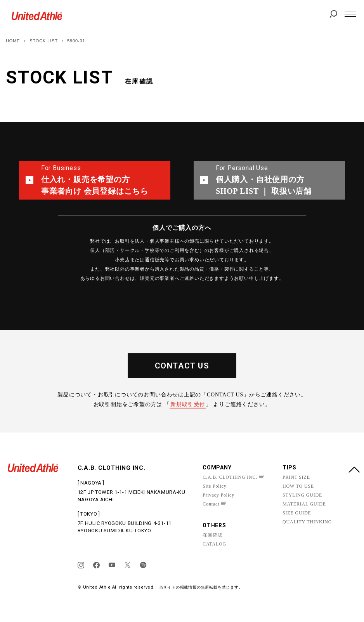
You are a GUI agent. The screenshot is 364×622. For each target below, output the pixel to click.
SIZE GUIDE (297, 513)
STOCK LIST (44, 41)
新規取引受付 (188, 404)
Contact (211, 504)
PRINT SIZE (296, 477)
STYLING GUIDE (302, 495)
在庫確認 (212, 535)
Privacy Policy (218, 495)
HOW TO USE (298, 486)
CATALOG (214, 544)
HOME (13, 41)
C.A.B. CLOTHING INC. (230, 477)
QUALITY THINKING (307, 522)
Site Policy (214, 486)
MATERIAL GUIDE (304, 504)
